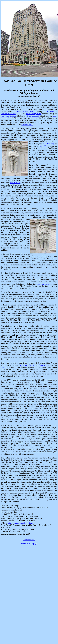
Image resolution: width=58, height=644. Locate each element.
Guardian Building (44, 284)
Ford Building (34, 116)
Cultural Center (27, 125)
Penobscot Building (9, 116)
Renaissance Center (26, 365)
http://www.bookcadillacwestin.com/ (22, 523)
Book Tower (44, 146)
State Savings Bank (34, 114)
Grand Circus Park (25, 112)
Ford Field (5, 367)
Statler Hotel (15, 183)
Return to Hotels (29, 540)
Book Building (48, 144)
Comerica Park (44, 365)
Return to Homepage (29, 544)
